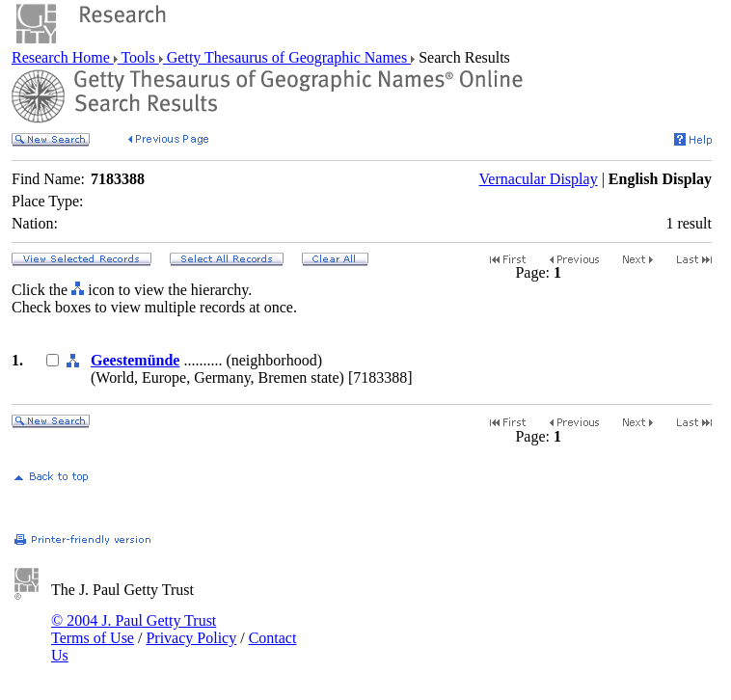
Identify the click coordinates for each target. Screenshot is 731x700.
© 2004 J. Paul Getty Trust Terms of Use (134, 629)
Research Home (63, 57)
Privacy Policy (191, 638)
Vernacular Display (539, 179)
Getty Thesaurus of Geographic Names (287, 57)
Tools (138, 57)
